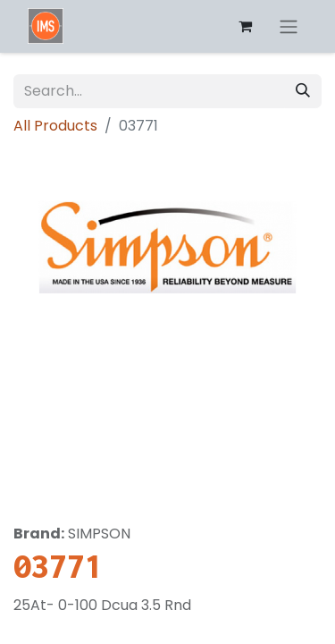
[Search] (303, 91)
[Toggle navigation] (289, 26)
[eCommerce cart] (245, 26)
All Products (55, 126)
